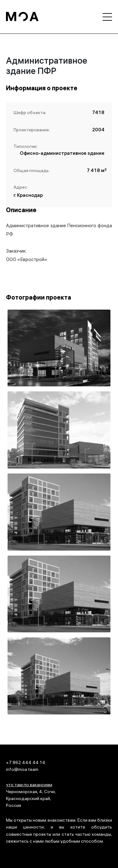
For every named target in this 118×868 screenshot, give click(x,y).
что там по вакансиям (29, 785)
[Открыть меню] (107, 17)
